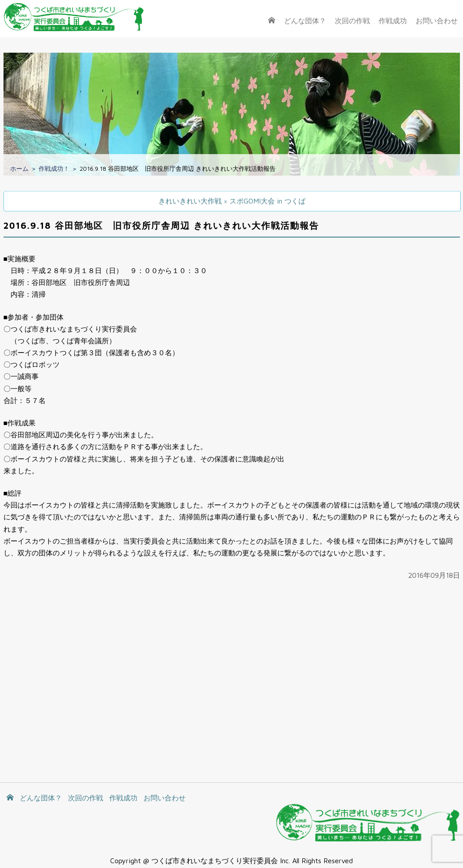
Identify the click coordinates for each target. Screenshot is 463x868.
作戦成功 (393, 21)
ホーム (19, 168)
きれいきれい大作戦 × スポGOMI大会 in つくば (232, 201)
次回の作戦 (352, 21)
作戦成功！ (54, 168)
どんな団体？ (305, 21)
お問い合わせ (437, 21)
